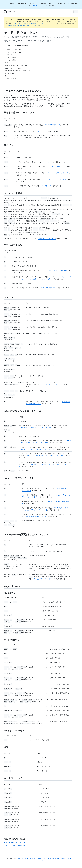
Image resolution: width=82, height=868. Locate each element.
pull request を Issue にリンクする (36, 516)
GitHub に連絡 (50, 859)
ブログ (39, 860)
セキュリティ (33, 859)
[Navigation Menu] (76, 12)
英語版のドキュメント (39, 5)
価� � (57, 859)
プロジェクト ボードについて (58, 179)
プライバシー (25, 859)
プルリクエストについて (57, 166)
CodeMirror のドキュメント (47, 238)
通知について (42, 131)
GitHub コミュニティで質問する (14, 843)
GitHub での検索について (52, 125)
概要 (43, 860)
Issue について (49, 162)
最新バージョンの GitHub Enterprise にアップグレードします (32, 23)
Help (44, 859)
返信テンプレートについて (54, 384)
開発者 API (63, 859)
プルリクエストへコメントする (44, 579)
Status (40, 859)
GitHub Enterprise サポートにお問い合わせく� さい (24, 25)
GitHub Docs (12, 12)
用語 (19, 859)
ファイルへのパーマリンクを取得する (56, 270)
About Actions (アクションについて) (58, 173)
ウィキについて (47, 186)
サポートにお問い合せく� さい (14, 845)
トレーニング (71, 859)
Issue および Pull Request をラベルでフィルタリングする (38, 449)
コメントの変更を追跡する (49, 288)
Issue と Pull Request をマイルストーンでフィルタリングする (46, 456)
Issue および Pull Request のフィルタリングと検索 (36, 428)
